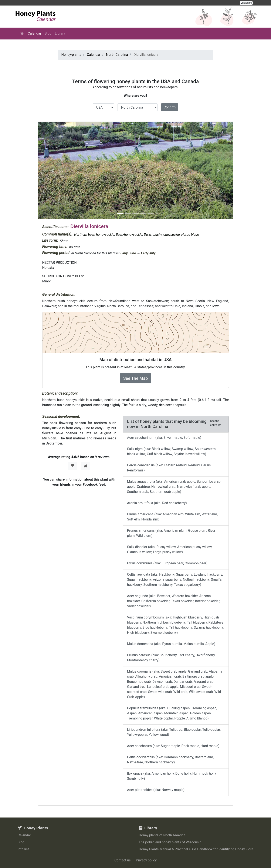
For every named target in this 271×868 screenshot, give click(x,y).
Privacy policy (146, 860)
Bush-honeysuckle (129, 235)
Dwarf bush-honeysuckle (162, 235)
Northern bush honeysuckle (94, 235)
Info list (23, 849)
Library (60, 33)
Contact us (123, 860)
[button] (53, 170)
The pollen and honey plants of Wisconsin (170, 842)
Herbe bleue (190, 235)
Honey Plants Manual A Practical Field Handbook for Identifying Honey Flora (196, 849)
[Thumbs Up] (86, 466)
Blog (48, 33)
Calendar (35, 33)
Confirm (170, 107)
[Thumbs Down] (72, 466)
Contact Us (246, 3)
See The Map (136, 378)
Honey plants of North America (162, 835)
